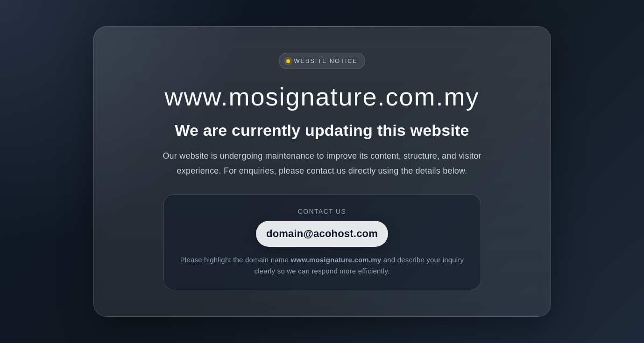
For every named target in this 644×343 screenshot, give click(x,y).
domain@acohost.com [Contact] (322, 234)
